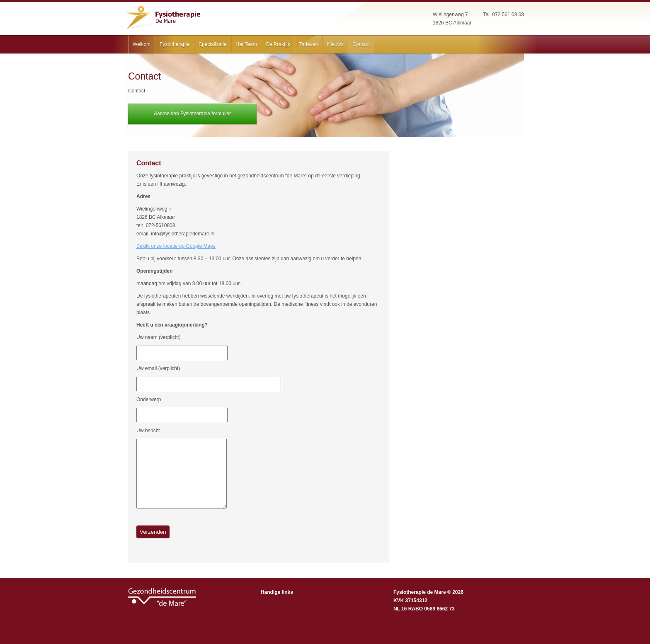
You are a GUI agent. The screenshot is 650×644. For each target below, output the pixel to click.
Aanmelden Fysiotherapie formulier (192, 114)
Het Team (246, 44)
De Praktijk (278, 44)
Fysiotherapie (175, 44)
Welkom (142, 44)
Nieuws (335, 44)
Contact (361, 44)
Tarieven (309, 44)
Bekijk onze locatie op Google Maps (176, 246)
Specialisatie (212, 44)
